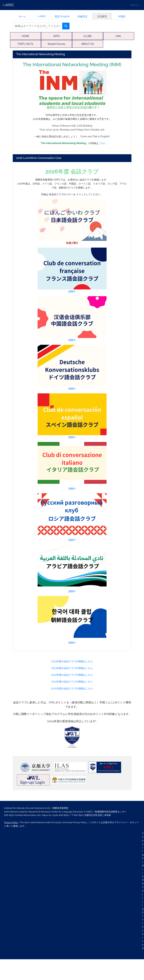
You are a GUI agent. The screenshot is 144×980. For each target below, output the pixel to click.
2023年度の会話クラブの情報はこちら (72, 668)
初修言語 (82, 16)
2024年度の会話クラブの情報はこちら (72, 661)
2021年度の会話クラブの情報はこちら (72, 681)
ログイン (135, 5)
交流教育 (102, 16)
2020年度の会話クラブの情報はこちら (72, 688)
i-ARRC (8, 5)
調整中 (72, 270)
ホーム (22, 16)
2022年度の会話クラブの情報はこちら (72, 675)
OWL (119, 36)
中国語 (122, 16)
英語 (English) (62, 16)
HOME (25, 36)
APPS (56, 36)
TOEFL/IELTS (25, 44)
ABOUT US (88, 44)
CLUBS (88, 36)
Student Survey (57, 44)
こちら (102, 143)
